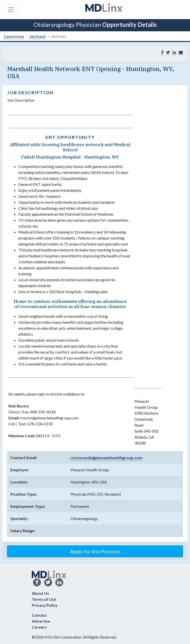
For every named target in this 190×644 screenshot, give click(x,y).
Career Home (14, 37)
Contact (39, 615)
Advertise (41, 621)
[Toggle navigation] (11, 10)
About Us (40, 593)
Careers (39, 627)
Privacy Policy (45, 605)
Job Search (37, 37)
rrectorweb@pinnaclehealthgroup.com (106, 458)
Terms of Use (44, 599)
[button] (181, 52)
